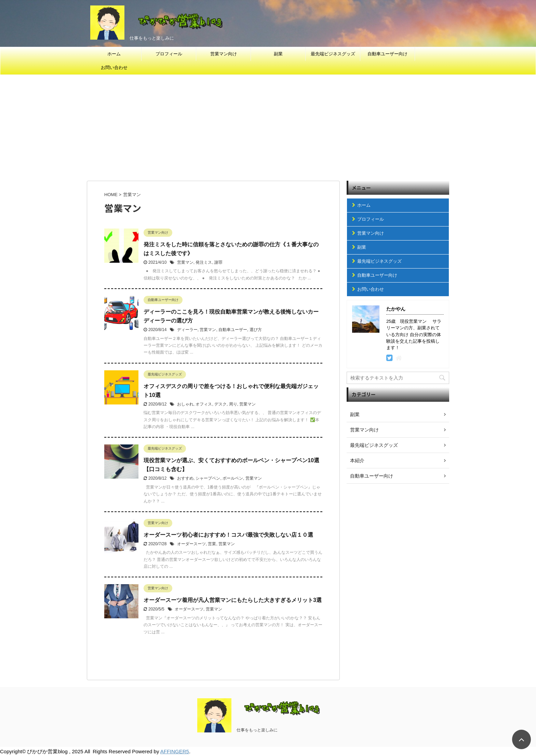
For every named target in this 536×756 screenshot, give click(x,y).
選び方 (256, 330)
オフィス (204, 404)
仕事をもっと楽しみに (257, 730)
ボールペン (233, 478)
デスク (220, 404)
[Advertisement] (268, 126)
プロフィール (169, 54)
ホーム (114, 54)
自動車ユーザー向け (387, 54)
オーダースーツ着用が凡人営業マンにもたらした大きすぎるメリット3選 (233, 600)
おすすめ (185, 478)
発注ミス (204, 262)
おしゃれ (185, 404)
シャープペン (208, 478)
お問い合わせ (114, 67)
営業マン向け (224, 54)
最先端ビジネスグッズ (333, 54)
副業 (278, 54)
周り (233, 404)
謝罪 (218, 262)
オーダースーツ (191, 544)
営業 (212, 544)
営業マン (185, 262)
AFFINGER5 (175, 751)
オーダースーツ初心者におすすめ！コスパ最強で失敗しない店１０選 (228, 535)
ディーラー (187, 330)
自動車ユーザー (233, 330)
